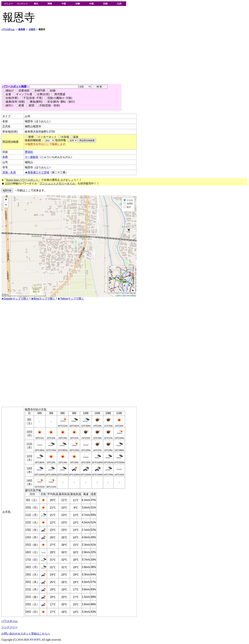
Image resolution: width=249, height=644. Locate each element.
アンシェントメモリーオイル (57, 183)
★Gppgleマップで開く (15, 299)
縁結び (8, 90)
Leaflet (118, 296)
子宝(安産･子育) (32, 98)
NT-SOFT (35, 640)
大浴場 (65, 137)
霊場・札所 (9, 172)
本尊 (5, 157)
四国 (105, 4)
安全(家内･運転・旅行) (60, 102)
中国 (91, 4)
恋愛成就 (23, 90)
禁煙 (31, 137)
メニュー (8, 4)
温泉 (76, 137)
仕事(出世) (42, 94)
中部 (64, 4)
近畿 (78, 4)
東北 (36, 4)
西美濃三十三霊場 (38, 172)
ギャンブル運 (23, 94)
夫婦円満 (38, 90)
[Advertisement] (103, 57)
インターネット (47, 137)
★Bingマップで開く (43, 299)
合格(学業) (11, 98)
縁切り (8, 105)
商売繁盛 (58, 94)
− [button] (6, 205)
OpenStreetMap (129, 296)
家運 (20, 105)
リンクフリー (9, 627)
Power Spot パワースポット (22, 180)
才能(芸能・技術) (48, 105)
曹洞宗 (29, 152)
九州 (119, 4)
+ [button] (6, 200)
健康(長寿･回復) (14, 102)
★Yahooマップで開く (71, 299)
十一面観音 (32, 157)
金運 (7, 94)
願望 (30, 105)
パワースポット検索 (14, 86)
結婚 (51, 90)
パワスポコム (9, 621)
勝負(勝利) (35, 102)
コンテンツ (22, 4)
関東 (50, 4)
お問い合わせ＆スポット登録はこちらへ (26, 634)
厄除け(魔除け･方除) (58, 98)
